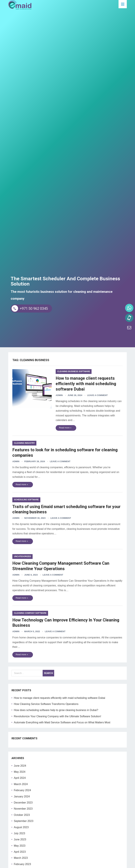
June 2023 (20, 839)
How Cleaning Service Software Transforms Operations (46, 704)
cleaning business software (76, 372)
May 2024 (20, 772)
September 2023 (24, 821)
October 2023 (22, 815)
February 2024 (22, 790)
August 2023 (21, 827)
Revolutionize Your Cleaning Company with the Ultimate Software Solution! (57, 716)
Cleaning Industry (24, 443)
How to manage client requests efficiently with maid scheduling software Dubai (88, 384)
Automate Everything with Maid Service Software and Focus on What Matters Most (62, 722)
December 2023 (23, 802)
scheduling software (26, 500)
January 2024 (22, 796)
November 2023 (23, 809)
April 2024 (20, 778)
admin (61, 395)
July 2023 (20, 833)
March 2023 (21, 858)
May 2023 (20, 846)
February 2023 (22, 864)
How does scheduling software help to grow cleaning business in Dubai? (56, 710)
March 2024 (21, 784)
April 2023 (20, 852)
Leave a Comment (99, 395)
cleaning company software (30, 613)
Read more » (67, 428)
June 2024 (20, 766)
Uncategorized (23, 556)
